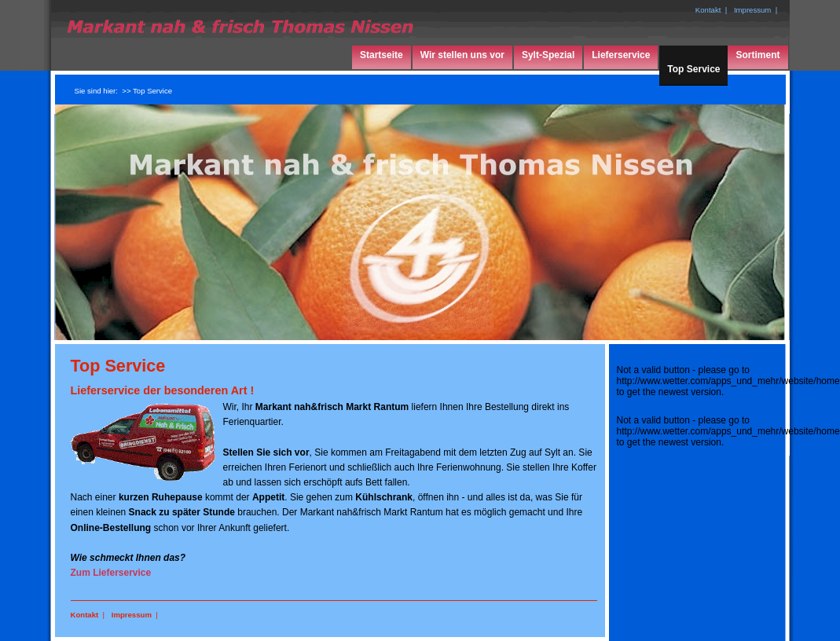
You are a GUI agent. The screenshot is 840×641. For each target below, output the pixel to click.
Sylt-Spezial (548, 55)
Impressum (132, 615)
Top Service (693, 69)
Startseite (381, 55)
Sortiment (757, 55)
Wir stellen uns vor (462, 55)
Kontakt (85, 615)
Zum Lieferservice (111, 573)
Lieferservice (621, 55)
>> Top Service (147, 91)
